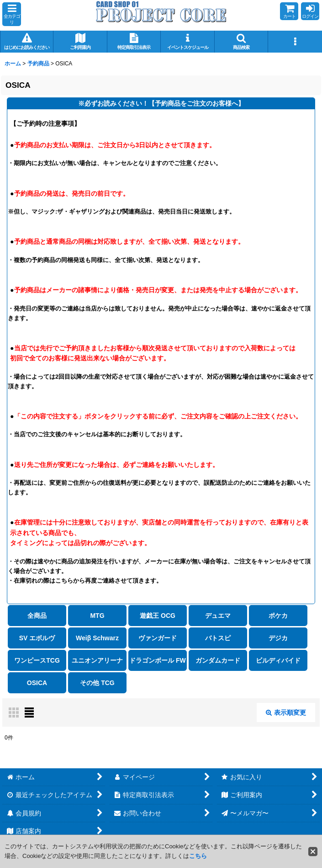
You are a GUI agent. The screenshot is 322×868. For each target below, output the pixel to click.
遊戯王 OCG (158, 616)
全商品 (37, 616)
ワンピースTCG (37, 660)
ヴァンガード (158, 638)
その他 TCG (97, 683)
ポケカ (278, 616)
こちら (198, 856)
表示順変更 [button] (286, 713)
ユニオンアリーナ (97, 660)
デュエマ (218, 616)
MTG (97, 616)
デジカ (278, 638)
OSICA (37, 683)
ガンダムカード (218, 660)
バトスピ (218, 638)
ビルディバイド (278, 660)
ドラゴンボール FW (158, 660)
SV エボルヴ (37, 638)
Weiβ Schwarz (97, 638)
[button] (12, 14)
